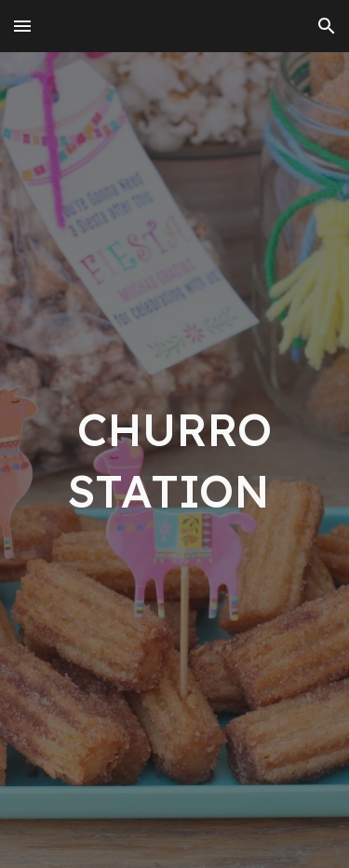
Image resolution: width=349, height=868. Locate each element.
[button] (22, 26)
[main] (175, 460)
